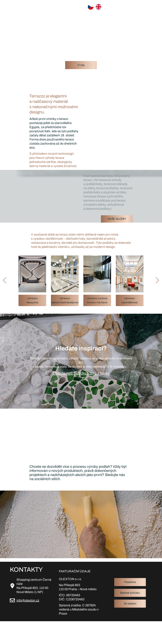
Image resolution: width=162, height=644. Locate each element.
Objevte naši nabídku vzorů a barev (81, 373)
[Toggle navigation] (149, 7)
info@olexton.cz (28, 600)
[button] (12, 280)
